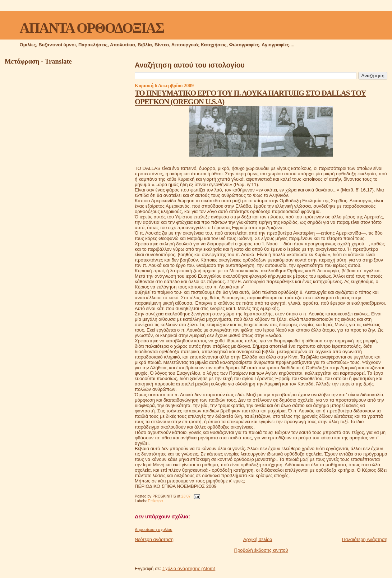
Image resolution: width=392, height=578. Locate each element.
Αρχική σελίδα (258, 539)
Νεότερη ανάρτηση (154, 539)
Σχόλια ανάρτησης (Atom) (189, 568)
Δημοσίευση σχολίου (153, 530)
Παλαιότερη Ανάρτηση (365, 539)
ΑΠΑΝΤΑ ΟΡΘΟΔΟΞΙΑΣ (92, 28)
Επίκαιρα (156, 501)
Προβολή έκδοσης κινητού (261, 550)
